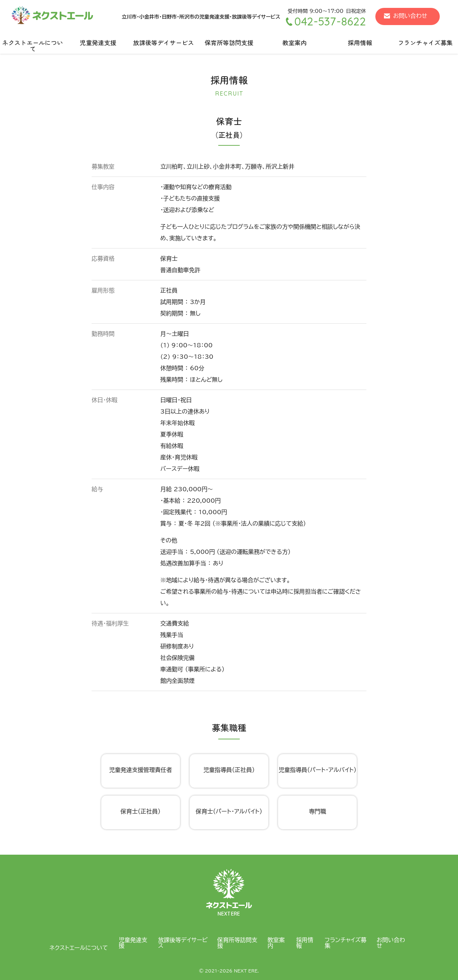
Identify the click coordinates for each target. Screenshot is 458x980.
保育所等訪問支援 (229, 42)
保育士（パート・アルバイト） (229, 811)
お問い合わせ (410, 16)
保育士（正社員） (141, 811)
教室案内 (294, 42)
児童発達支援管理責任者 (141, 770)
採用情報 (360, 42)
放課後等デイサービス (164, 42)
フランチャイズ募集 (345, 943)
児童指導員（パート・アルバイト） (317, 770)
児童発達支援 (98, 42)
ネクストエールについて (33, 45)
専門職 (317, 811)
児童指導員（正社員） (229, 770)
